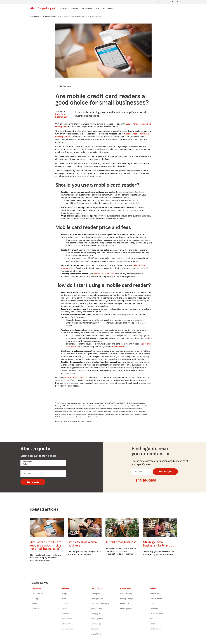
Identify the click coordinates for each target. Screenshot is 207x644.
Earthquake (155, 594)
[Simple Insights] (47, 10)
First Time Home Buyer (100, 604)
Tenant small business (121, 542)
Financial (65, 604)
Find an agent (165, 472)
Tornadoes (154, 619)
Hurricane (154, 609)
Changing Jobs (97, 614)
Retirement (65, 624)
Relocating (95, 629)
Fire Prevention (156, 599)
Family (34, 604)
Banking (35, 599)
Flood (152, 604)
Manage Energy (126, 599)
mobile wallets (119, 347)
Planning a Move (97, 619)
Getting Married (97, 599)
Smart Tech (125, 604)
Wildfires (154, 624)
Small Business (67, 629)
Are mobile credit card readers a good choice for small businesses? (46, 546)
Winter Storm (155, 629)
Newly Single (96, 624)
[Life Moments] (87, 9)
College (64, 594)
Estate (63, 599)
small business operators (76, 378)
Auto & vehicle (37, 594)
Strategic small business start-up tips (159, 544)
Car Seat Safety (126, 594)
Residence (36, 609)
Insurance (65, 614)
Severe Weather (156, 614)
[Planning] (75, 9)
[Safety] (110, 9)
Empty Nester (96, 634)
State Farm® (62, 116)
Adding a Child (96, 609)
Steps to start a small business (83, 544)
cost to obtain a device (104, 274)
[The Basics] (64, 9)
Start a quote (33, 482)
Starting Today (126, 609)
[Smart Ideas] (100, 9)
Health (64, 609)
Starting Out (96, 594)
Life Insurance (66, 619)
